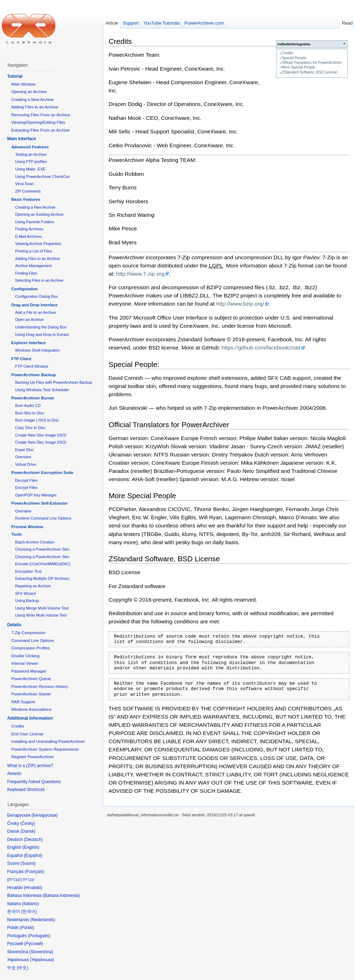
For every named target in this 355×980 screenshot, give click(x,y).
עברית (14, 879)
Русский (34, 944)
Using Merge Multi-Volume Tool (42, 608)
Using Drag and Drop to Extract (42, 335)
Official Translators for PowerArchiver (312, 63)
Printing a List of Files (34, 251)
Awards (14, 774)
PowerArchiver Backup (33, 375)
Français (34, 872)
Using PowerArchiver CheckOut (42, 177)
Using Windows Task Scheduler (42, 390)
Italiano (31, 904)
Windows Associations (31, 709)
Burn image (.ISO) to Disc (37, 420)
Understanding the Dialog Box (41, 327)
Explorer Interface (28, 343)
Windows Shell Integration (37, 350)
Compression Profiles (30, 648)
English (31, 847)
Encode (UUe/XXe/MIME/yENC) (43, 564)
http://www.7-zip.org (140, 274)
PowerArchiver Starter (31, 694)
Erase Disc (24, 450)
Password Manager (29, 671)
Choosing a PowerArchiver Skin (42, 549)
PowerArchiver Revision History (40, 686)
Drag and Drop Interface (34, 305)
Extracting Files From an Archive (40, 130)
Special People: (294, 58)
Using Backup (27, 601)
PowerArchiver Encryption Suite (42, 473)
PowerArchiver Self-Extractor (39, 503)
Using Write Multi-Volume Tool (41, 615)
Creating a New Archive (32, 99)
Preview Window (27, 527)
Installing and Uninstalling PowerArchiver (48, 741)
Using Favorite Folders (34, 222)
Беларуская (44, 815)
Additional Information (30, 718)
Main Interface (22, 139)
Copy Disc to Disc (30, 428)
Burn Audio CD (28, 405)
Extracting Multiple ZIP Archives (42, 578)
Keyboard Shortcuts (26, 790)
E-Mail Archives (28, 236)
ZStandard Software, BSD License (309, 72)
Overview (23, 457)
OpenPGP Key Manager (36, 495)
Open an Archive (29, 320)
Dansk (28, 831)
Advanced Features (30, 147)
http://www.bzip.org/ (240, 304)
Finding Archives (29, 229)
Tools (16, 534)
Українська (42, 960)
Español (33, 856)
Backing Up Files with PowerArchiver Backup (54, 382)
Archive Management (33, 266)
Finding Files (26, 273)
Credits (287, 53)
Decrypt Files (26, 480)
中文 (22, 968)
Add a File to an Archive (35, 312)
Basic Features (26, 199)
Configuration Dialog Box (36, 296)
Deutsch (33, 839)
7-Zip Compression (28, 633)
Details (14, 625)
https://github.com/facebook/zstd (261, 348)
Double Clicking (25, 656)
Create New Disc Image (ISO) (41, 435)
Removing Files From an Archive (41, 115)
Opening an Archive (29, 92)
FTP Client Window (31, 366)
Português (39, 936)
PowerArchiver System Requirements (45, 749)
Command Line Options (32, 640)
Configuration (24, 289)
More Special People (298, 67)
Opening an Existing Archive (39, 214)
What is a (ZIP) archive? (30, 766)
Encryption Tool (28, 571)
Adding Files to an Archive (35, 107)
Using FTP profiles (31, 162)
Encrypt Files (26, 488)
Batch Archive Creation (35, 542)
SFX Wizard (25, 593)
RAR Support (23, 702)
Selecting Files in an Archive (39, 280)
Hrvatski (33, 888)
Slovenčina (41, 952)
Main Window (23, 84)
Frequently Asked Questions (34, 782)
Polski (27, 928)
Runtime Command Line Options (43, 518)
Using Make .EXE (30, 169)
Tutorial (15, 76)
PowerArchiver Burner (33, 398)
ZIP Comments (28, 191)
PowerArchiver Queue (31, 679)
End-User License (27, 734)
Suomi (28, 863)
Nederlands (43, 920)
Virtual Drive (26, 464)
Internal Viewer (25, 663)
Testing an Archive (31, 154)
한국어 (29, 912)
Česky (28, 823)
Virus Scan (24, 184)
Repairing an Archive (33, 586)
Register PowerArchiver (32, 757)
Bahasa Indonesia (61, 895)
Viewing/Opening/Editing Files (38, 122)
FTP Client (21, 359)
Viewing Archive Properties (38, 244)
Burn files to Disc (29, 413)
